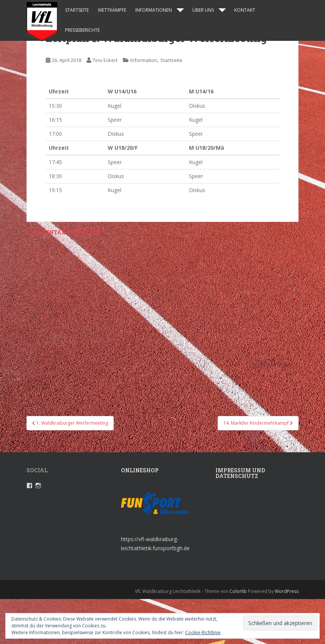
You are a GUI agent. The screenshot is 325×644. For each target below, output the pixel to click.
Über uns (203, 10)
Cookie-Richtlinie (203, 632)
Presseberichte (82, 30)
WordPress (287, 591)
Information (144, 60)
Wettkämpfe (112, 10)
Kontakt (245, 10)
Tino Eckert (105, 60)
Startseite (77, 10)
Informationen (154, 10)
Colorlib (238, 591)
